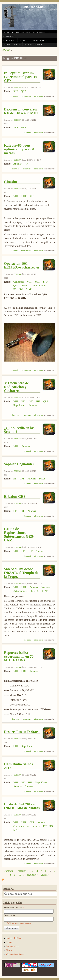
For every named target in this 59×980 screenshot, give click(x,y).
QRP (23, 91)
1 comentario (26, 169)
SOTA (42, 479)
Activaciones (39, 286)
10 (20, 875)
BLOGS (15, 32)
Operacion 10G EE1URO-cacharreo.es (22, 265)
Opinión (29, 786)
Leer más (15, 96)
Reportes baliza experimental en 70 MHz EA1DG (19, 656)
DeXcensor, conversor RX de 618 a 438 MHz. (21, 111)
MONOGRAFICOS (41, 32)
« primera (8, 871)
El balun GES (15, 496)
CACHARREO (10, 40)
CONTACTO (9, 36)
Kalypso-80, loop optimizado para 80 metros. (19, 149)
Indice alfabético (14, 938)
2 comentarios (26, 96)
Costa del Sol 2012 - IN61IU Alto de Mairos (22, 806)
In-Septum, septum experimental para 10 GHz (21, 77)
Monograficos (13, 946)
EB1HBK (28, 44)
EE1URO (18, 289)
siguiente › (33, 875)
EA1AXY (23, 40)
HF (26, 164)
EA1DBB (34, 40)
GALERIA (26, 32)
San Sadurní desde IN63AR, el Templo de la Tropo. (21, 573)
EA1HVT (7, 44)
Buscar (9, 950)
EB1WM (38, 44)
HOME (6, 32)
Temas (9, 942)
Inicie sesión (38, 96)
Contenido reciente (15, 954)
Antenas (17, 164)
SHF (16, 91)
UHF (23, 128)
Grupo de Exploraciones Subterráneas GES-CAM (19, 534)
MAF (29, 289)
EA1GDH (44, 40)
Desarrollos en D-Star (21, 732)
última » (45, 875)
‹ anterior (21, 871)
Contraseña (10, 915)
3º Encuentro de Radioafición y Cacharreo (16, 387)
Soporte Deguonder (19, 464)
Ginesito (10, 182)
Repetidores (19, 405)
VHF (16, 196)
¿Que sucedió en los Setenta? (19, 430)
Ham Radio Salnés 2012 (18, 766)
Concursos (19, 282)
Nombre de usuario (14, 907)
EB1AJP (18, 44)
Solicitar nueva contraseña (19, 923)
